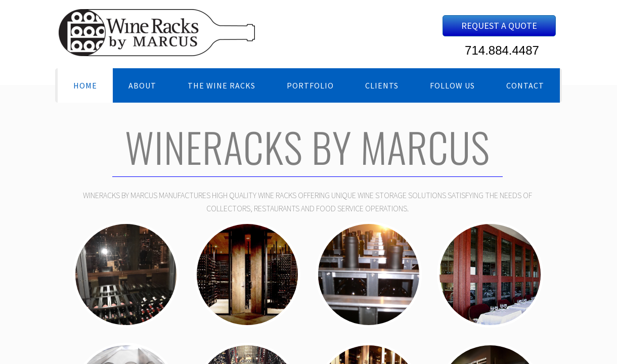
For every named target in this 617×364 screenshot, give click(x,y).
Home (85, 85)
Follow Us (452, 85)
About (142, 85)
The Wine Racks (222, 85)
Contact (525, 85)
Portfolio (310, 85)
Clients (382, 85)
